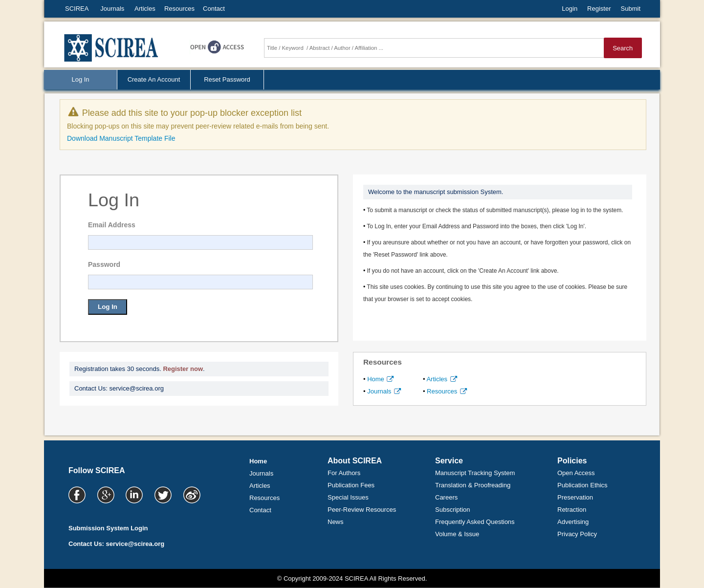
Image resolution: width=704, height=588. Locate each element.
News (336, 522)
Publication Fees (351, 485)
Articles (145, 9)
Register (599, 9)
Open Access (576, 473)
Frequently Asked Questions (475, 522)
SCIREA (77, 9)
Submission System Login (108, 528)
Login (570, 9)
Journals (112, 9)
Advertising (573, 522)
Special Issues (348, 497)
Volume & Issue (457, 534)
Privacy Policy (577, 534)
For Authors (344, 473)
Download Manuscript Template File (121, 138)
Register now (183, 369)
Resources (179, 9)
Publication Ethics (583, 485)
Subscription (453, 510)
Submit (631, 9)
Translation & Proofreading (473, 485)
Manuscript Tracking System (475, 473)
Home (380, 379)
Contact (214, 9)
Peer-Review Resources (362, 510)
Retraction (572, 510)
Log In (108, 307)
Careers (446, 497)
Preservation (575, 497)
